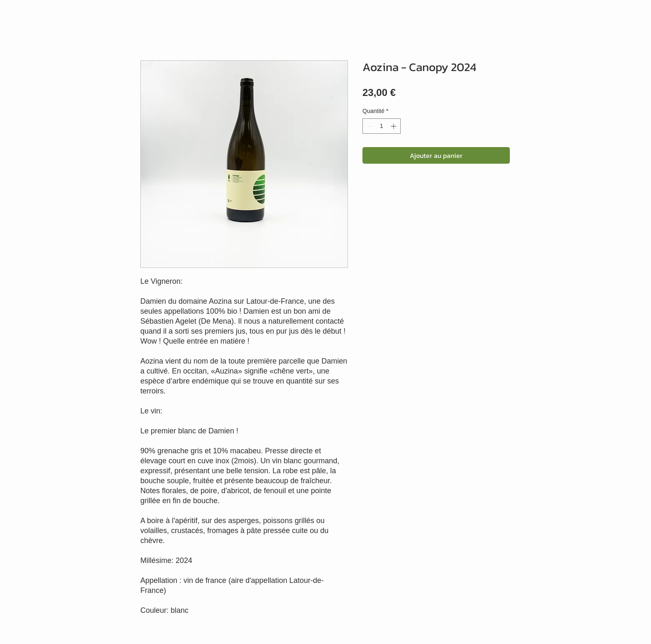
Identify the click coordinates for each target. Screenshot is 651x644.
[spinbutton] (382, 126)
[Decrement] (369, 126)
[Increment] (394, 126)
